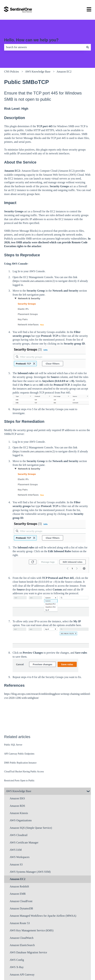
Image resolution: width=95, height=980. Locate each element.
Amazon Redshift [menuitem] (19, 886)
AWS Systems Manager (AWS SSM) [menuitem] (30, 872)
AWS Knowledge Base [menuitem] (19, 791)
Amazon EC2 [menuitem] (17, 879)
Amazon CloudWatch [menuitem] (22, 938)
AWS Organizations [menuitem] (21, 820)
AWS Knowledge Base (38, 72)
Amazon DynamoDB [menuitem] (21, 908)
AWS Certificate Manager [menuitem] (24, 843)
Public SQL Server (13, 745)
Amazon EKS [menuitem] (17, 798)
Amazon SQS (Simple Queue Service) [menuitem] (31, 828)
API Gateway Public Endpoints (19, 754)
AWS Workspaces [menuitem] (20, 857)
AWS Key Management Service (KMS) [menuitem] (32, 930)
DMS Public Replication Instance (20, 763)
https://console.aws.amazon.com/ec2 (34, 281)
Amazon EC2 (64, 72)
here (37, 194)
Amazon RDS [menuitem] (17, 806)
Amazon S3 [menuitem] (16, 864)
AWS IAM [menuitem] (16, 850)
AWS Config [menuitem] (17, 960)
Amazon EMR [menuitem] (18, 894)
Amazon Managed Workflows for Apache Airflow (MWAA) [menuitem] (43, 916)
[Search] (88, 47)
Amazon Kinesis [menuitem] (19, 813)
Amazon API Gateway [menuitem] (22, 975)
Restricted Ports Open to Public (19, 781)
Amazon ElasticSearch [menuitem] (22, 945)
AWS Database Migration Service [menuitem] (28, 952)
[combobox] (44, 47)
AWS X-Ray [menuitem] (17, 967)
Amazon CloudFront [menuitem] (21, 901)
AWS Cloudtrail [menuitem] (19, 835)
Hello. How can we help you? (31, 40)
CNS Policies (12, 72)
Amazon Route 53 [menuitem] (20, 923)
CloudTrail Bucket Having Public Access (24, 772)
